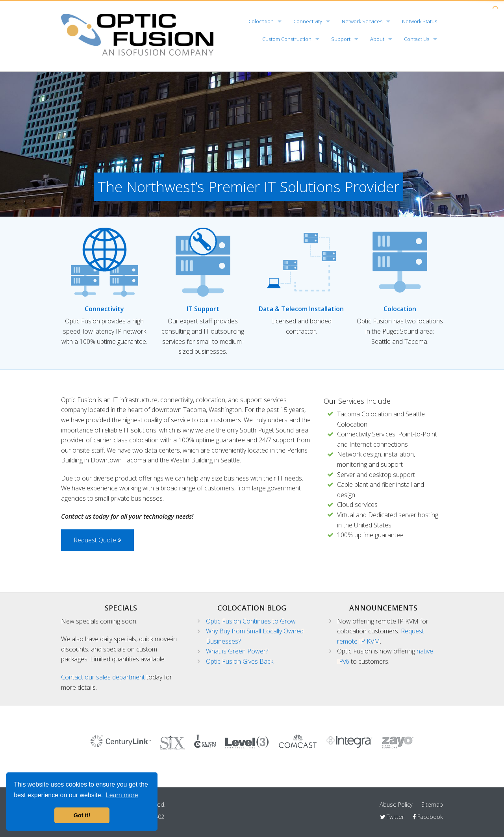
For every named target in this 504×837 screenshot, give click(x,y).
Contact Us (417, 39)
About (377, 39)
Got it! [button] (82, 815)
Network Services (362, 21)
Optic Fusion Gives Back (240, 661)
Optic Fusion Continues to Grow (251, 621)
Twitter (392, 817)
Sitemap (432, 805)
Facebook (428, 817)
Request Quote (97, 540)
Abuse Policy (396, 805)
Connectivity (308, 21)
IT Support (203, 309)
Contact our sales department (103, 677)
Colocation (261, 21)
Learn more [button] (122, 795)
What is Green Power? (237, 651)
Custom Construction (287, 39)
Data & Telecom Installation (301, 309)
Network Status (420, 21)
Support (341, 39)
